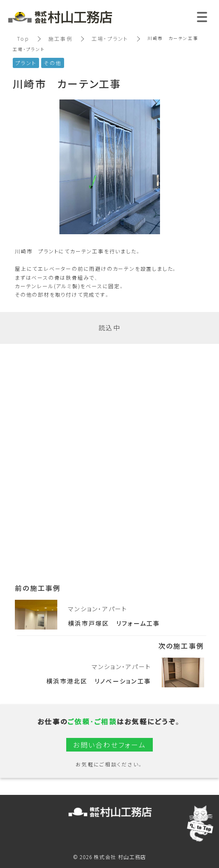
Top (23, 39)
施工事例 (60, 39)
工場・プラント (110, 39)
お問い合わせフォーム (109, 745)
